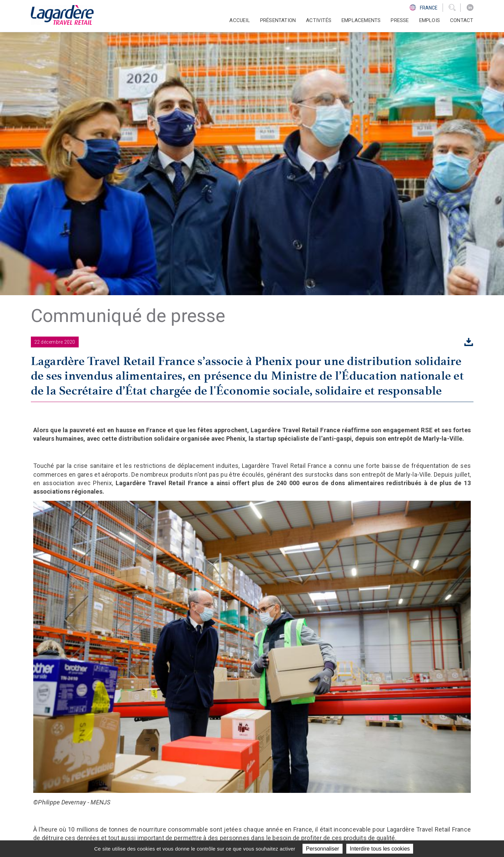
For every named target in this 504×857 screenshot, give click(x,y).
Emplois (242, 802)
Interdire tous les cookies (380, 849)
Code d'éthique (360, 794)
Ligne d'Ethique (360, 802)
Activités (244, 777)
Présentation (249, 768)
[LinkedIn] (470, 8)
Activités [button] (319, 20)
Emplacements (361, 20)
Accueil (239, 20)
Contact (462, 20)
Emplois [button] (430, 20)
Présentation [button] (278, 20)
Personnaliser (323, 849)
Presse (400, 20)
